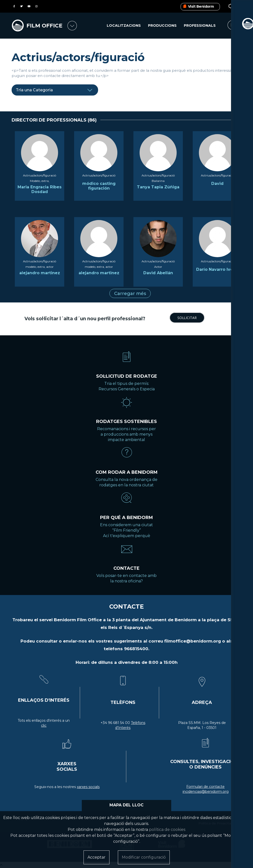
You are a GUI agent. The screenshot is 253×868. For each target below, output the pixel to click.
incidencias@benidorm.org (206, 792)
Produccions (162, 26)
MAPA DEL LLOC (126, 805)
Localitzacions (124, 26)
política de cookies (167, 830)
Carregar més (130, 294)
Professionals (200, 26)
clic (44, 725)
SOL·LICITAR (187, 318)
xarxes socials (88, 787)
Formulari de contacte (205, 787)
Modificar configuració (144, 857)
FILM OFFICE (45, 26)
